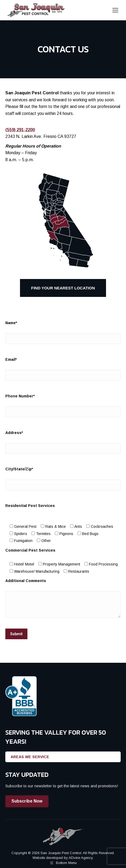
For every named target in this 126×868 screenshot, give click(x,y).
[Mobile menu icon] (115, 10)
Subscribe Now (27, 801)
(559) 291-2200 (20, 130)
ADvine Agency (81, 858)
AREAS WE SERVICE (30, 757)
